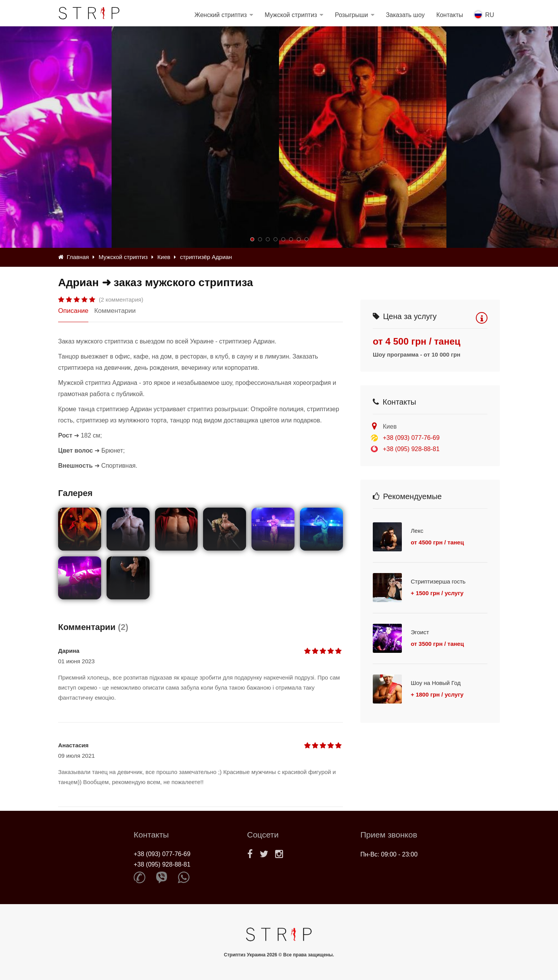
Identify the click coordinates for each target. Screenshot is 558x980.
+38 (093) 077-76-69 (411, 438)
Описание (73, 311)
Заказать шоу (405, 15)
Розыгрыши (351, 15)
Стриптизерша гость (438, 581)
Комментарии (115, 311)
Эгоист (420, 632)
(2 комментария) (121, 299)
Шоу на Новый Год (436, 683)
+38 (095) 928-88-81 (411, 449)
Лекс (417, 531)
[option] (363, 137)
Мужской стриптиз (291, 15)
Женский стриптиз (221, 15)
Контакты (450, 15)
